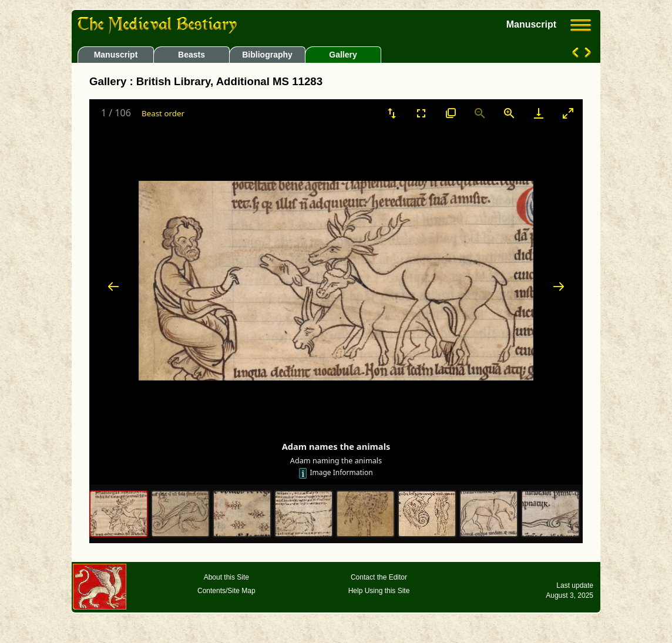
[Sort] (392, 113)
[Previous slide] (113, 286)
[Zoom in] (509, 113)
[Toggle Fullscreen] (421, 113)
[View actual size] (451, 113)
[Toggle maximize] (568, 113)
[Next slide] (559, 286)
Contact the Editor (379, 577)
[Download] (539, 113)
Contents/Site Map (226, 591)
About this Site (226, 577)
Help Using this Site (379, 591)
